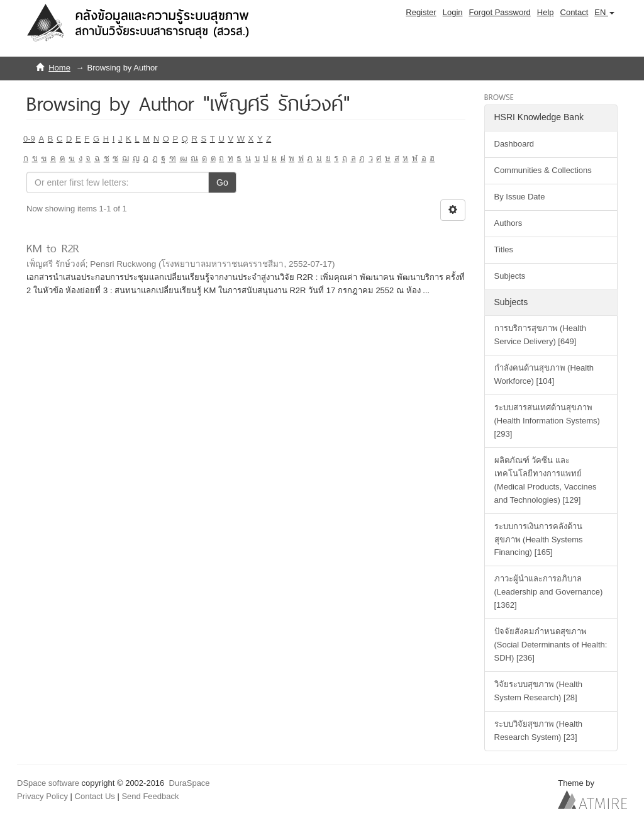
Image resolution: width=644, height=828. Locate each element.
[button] (604, 13)
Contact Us (95, 796)
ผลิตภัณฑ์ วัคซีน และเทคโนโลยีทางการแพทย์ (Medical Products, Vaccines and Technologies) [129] (546, 480)
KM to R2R (53, 248)
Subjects (510, 276)
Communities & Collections (543, 170)
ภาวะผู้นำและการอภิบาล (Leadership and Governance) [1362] (549, 592)
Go (222, 182)
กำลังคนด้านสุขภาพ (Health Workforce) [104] (544, 374)
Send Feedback (150, 796)
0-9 (29, 139)
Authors (508, 223)
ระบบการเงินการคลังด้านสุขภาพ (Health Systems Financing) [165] (539, 540)
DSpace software (48, 783)
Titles (504, 249)
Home (59, 68)
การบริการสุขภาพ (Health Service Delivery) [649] (541, 335)
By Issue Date (520, 197)
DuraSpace (190, 783)
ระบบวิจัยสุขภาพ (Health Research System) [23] (539, 730)
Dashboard (514, 144)
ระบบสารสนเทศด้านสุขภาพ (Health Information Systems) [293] (547, 421)
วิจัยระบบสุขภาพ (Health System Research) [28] (539, 691)
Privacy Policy (42, 796)
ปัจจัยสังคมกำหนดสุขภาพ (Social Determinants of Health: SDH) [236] (551, 645)
